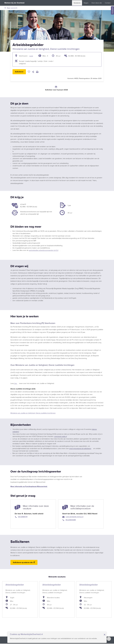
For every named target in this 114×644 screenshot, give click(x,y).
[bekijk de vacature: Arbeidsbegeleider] (20, 599)
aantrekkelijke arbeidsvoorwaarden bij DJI (44, 250)
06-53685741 (23, 517)
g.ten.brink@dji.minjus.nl (74, 517)
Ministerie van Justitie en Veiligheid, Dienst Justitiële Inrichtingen (46, 49)
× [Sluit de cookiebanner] (105, 634)
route (31, 56)
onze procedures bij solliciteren (80, 448)
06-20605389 (71, 520)
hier (16, 383)
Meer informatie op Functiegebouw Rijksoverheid (29, 486)
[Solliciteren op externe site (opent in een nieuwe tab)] (24, 562)
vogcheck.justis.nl (61, 436)
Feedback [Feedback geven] (113, 10)
